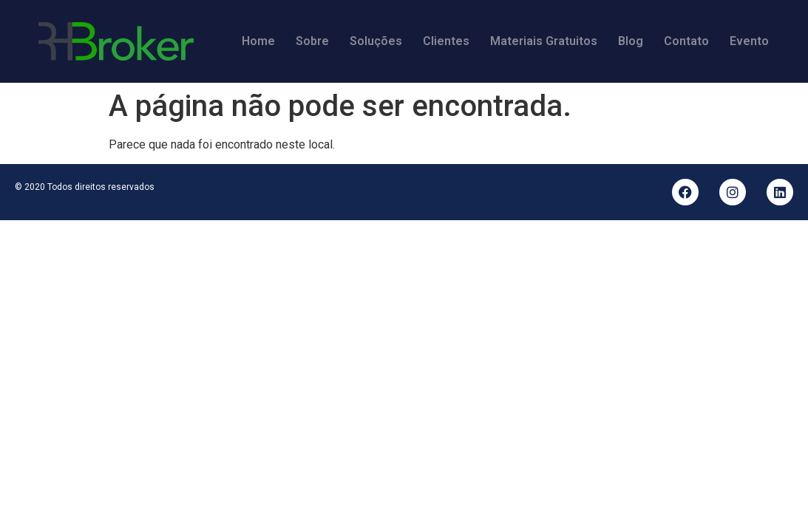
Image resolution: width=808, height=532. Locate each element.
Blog (631, 41)
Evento (749, 41)
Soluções (376, 41)
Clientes (446, 41)
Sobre (312, 41)
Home (258, 41)
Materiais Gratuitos (544, 41)
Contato (686, 41)
